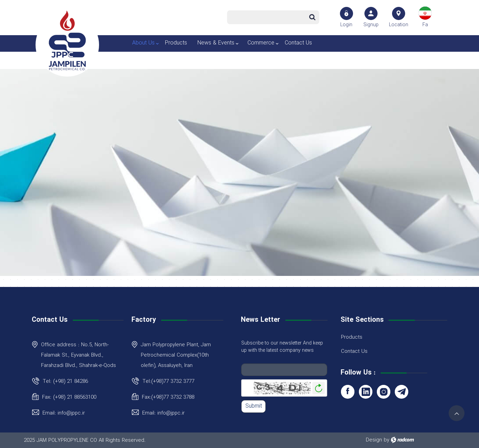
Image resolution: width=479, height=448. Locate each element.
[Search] (267, 17)
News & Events (216, 43)
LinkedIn (366, 392)
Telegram (402, 392)
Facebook (348, 392)
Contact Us (298, 43)
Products (176, 43)
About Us (143, 43)
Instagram (384, 392)
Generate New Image (319, 388)
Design (374, 440)
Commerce (261, 43)
